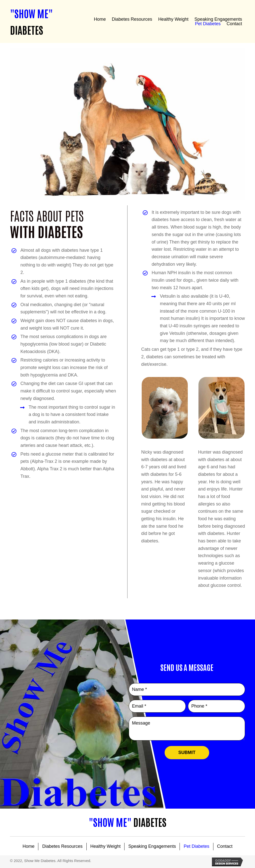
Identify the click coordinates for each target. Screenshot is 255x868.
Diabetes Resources (62, 846)
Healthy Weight (106, 846)
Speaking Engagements (152, 846)
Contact (225, 846)
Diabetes (127, 822)
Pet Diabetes (196, 846)
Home (28, 846)
